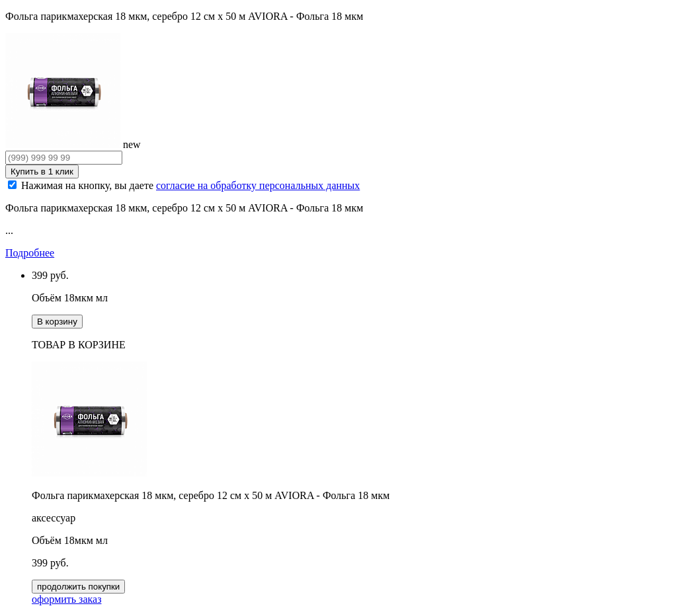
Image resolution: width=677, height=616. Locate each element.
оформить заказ (66, 599)
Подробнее (30, 253)
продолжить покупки (78, 587)
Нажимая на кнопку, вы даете (190, 185)
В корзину (57, 322)
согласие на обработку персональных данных (258, 185)
